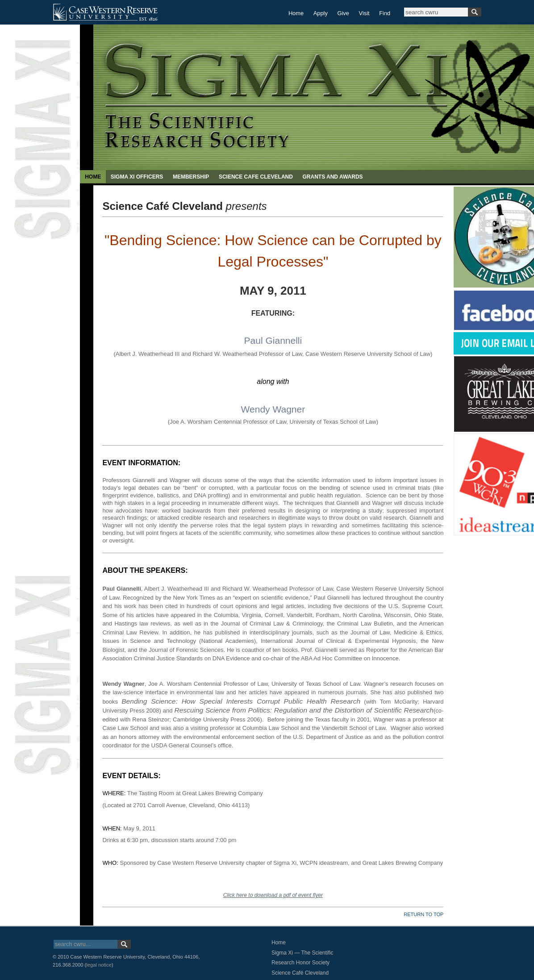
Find (385, 13)
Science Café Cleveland (300, 973)
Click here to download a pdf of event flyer (273, 895)
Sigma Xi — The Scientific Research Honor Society (302, 958)
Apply (321, 13)
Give (343, 13)
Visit (364, 13)
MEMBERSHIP (191, 177)
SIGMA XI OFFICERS (137, 177)
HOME (93, 177)
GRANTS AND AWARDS (332, 177)
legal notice (99, 965)
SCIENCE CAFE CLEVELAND (256, 177)
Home (296, 13)
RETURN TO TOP (423, 914)
